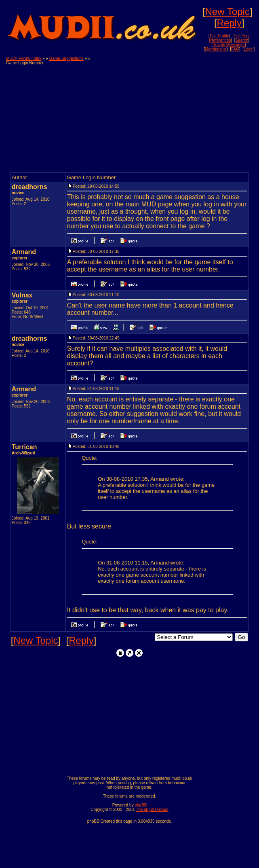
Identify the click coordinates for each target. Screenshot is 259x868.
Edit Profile (219, 36)
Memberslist (216, 49)
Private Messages (228, 45)
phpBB (141, 805)
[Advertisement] (178, 113)
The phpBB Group (152, 810)
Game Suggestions (66, 58)
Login (248, 49)
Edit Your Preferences (230, 38)
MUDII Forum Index (24, 58)
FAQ (235, 49)
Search (242, 40)
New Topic (227, 12)
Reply (229, 23)
